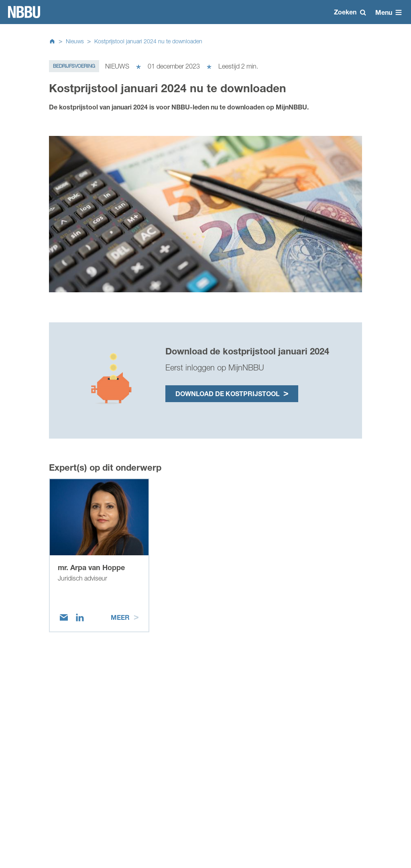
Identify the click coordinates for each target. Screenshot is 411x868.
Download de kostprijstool (227, 394)
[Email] (64, 617)
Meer (120, 617)
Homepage (24, 12)
